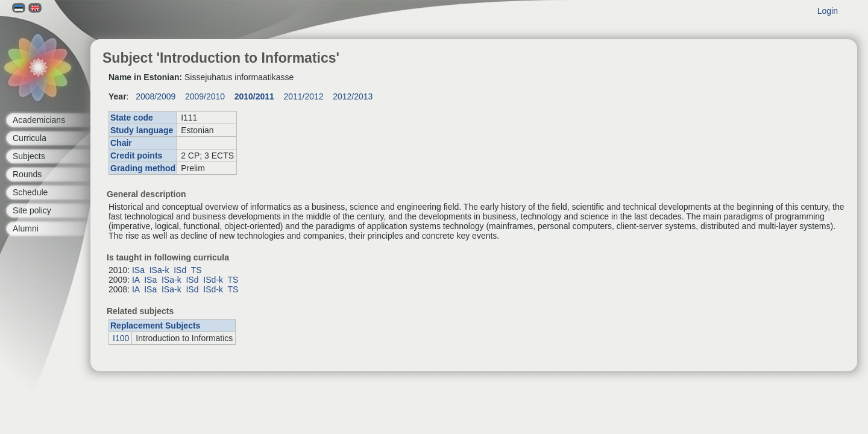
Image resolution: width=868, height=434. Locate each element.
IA (136, 280)
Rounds (27, 174)
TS (197, 270)
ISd (180, 270)
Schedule (30, 192)
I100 (121, 338)
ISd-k (213, 280)
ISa (138, 270)
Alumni (26, 228)
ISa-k (159, 270)
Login (828, 11)
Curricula (30, 138)
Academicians (39, 120)
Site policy (32, 210)
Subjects (29, 156)
